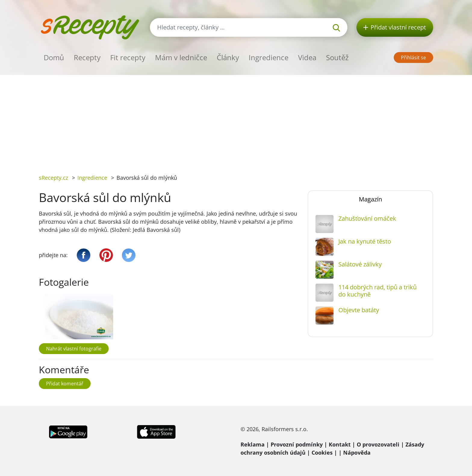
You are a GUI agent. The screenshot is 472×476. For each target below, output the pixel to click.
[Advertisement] (236, 120)
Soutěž (337, 57)
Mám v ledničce (181, 57)
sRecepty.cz (53, 178)
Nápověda (357, 453)
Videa (307, 57)
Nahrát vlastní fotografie (74, 349)
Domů (54, 57)
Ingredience (269, 57)
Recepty (87, 57)
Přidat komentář (65, 384)
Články (228, 57)
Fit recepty (128, 57)
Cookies (322, 453)
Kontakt (340, 444)
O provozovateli (378, 444)
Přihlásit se (413, 58)
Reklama (253, 444)
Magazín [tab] (370, 199)
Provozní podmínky (297, 444)
